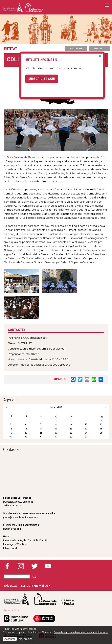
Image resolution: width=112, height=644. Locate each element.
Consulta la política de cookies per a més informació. (81, 632)
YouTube (48, 566)
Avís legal (11, 586)
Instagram (21, 566)
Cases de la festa (68, 599)
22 (56, 433)
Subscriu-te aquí (42, 79)
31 (86, 437)
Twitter (34, 566)
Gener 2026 (56, 407)
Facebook (7, 566)
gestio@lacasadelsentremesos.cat (21, 517)
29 (56, 437)
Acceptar (10, 639)
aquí (19, 529)
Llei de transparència (36, 586)
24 (86, 433)
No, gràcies (26, 639)
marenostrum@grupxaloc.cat (47, 349)
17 (86, 429)
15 (56, 429)
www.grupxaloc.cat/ (35, 338)
